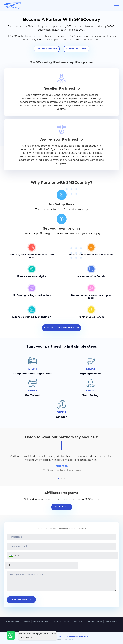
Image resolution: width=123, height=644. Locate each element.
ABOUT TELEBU (41, 622)
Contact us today (76, 49)
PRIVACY (57, 622)
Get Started (62, 507)
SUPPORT (79, 622)
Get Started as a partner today (62, 328)
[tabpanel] (61, 464)
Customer (111, 622)
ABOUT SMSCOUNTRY (18, 622)
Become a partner (47, 49)
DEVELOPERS (95, 622)
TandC (68, 622)
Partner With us (21, 600)
